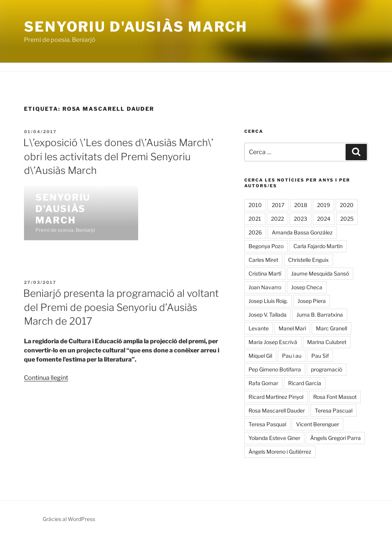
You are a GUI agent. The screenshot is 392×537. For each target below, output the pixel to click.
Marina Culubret (327, 342)
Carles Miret (263, 260)
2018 (301, 205)
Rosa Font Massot (335, 397)
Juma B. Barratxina (320, 315)
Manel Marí (292, 328)
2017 (278, 205)
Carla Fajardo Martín (318, 246)
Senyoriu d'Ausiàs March (136, 27)
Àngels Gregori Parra (335, 438)
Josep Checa (307, 287)
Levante (259, 328)
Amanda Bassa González (302, 232)
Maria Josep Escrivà (273, 342)
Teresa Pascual (334, 410)
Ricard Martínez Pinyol (276, 397)
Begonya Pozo (266, 246)
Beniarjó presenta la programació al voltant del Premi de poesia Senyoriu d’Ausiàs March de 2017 (121, 307)
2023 (300, 219)
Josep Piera (312, 301)
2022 (277, 219)
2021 (255, 219)
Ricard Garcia (305, 383)
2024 (324, 219)
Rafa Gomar (263, 383)
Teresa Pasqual (267, 424)
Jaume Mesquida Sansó (320, 273)
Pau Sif (320, 356)
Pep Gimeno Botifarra (275, 369)
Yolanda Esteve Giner (274, 438)
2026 (255, 232)
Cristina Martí (265, 273)
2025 (347, 219)
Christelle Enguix (308, 260)
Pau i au (292, 356)
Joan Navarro (265, 287)
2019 (323, 205)
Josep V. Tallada (268, 315)
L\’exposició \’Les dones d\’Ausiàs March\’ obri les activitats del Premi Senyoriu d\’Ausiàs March (118, 156)
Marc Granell (331, 328)
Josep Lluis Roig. (268, 301)
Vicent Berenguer (318, 424)
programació (327, 369)
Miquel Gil (260, 356)
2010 (255, 205)
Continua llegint (46, 378)
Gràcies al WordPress (69, 519)
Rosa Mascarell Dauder (277, 410)
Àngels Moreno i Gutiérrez (280, 452)
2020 (347, 205)
